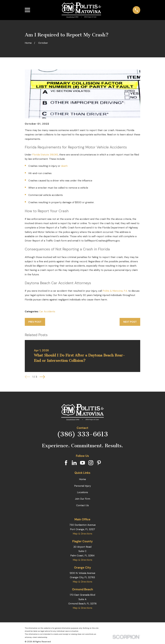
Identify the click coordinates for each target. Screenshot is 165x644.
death (64, 166)
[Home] (81, 10)
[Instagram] (91, 463)
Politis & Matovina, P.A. (115, 291)
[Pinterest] (99, 463)
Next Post (130, 322)
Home (82, 479)
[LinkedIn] (74, 463)
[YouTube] (82, 463)
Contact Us (82, 505)
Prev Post (35, 322)
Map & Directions (82, 534)
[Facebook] (66, 463)
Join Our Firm (82, 499)
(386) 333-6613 (82, 434)
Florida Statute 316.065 (45, 155)
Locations (82, 492)
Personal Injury (82, 486)
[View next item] (42, 377)
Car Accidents (47, 311)
